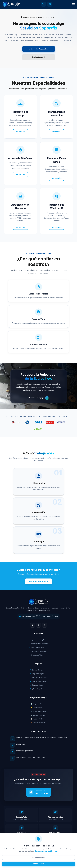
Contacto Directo (37, 685)
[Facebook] (33, 625)
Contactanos (38, 57)
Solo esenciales (38, 858)
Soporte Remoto (37, 670)
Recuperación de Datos (38, 651)
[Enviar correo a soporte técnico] (50, 4)
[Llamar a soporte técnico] (43, 4)
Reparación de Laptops (38, 640)
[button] (73, 4)
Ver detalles (20, 132)
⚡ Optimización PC (37, 708)
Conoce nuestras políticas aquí (46, 851)
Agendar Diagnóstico (39, 49)
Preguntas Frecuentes (38, 677)
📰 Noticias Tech (36, 719)
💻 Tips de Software (38, 715)
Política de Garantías (38, 681)
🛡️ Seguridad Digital (37, 704)
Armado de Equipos (36, 647)
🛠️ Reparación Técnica (38, 723)
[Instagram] (39, 625)
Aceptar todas (38, 864)
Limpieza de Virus (36, 655)
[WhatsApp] (44, 625)
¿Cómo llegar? (36, 689)
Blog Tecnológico (37, 674)
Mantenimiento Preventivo (38, 644)
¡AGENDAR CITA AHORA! (38, 581)
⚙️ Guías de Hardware (38, 711)
